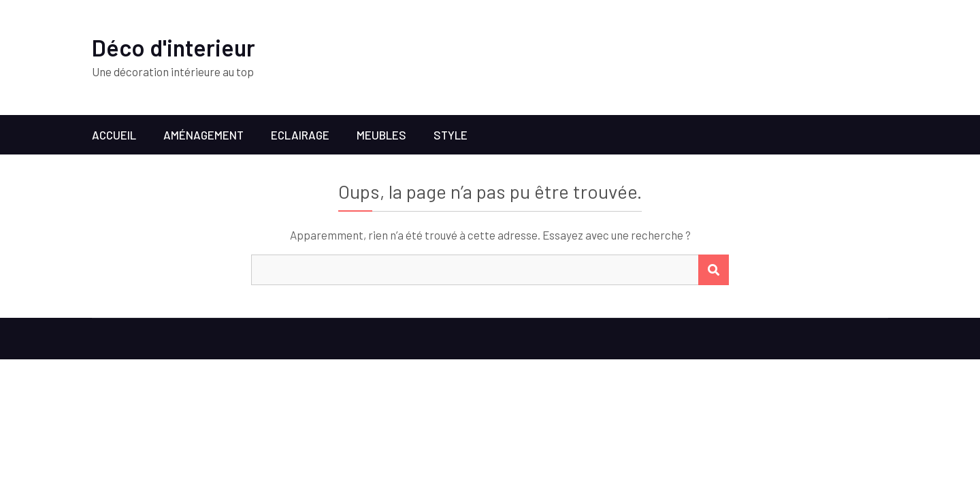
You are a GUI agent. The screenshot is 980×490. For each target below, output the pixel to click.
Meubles (381, 135)
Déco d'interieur (174, 47)
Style (451, 135)
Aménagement (203, 135)
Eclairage (300, 135)
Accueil (114, 135)
